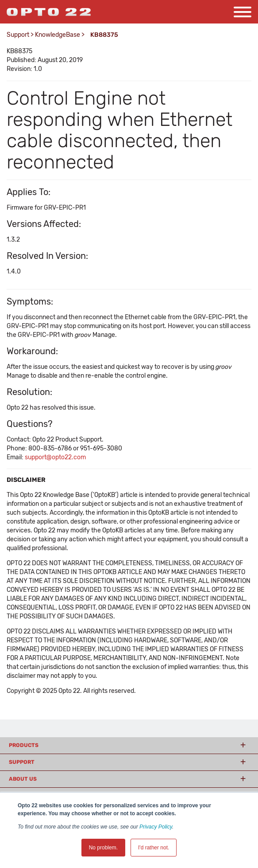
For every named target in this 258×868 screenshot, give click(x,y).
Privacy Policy (156, 827)
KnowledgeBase (58, 35)
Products (24, 745)
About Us (23, 779)
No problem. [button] (103, 848)
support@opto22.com (55, 457)
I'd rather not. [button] (154, 848)
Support (18, 35)
